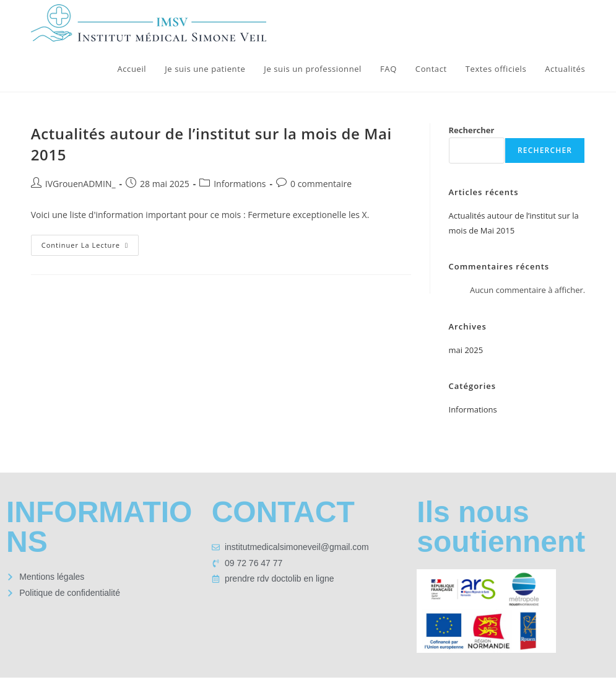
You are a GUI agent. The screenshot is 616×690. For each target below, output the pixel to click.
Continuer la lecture (90, 242)
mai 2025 (466, 350)
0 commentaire (321, 184)
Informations (240, 184)
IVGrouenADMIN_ (80, 184)
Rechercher (472, 130)
